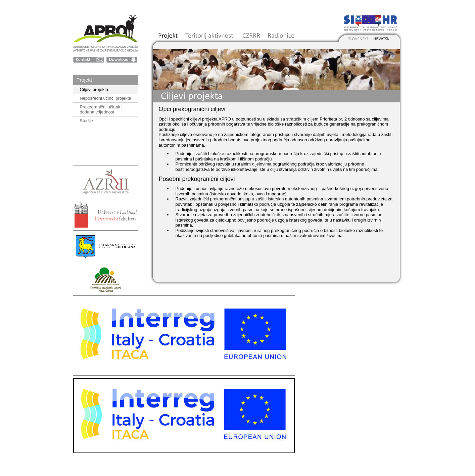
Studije (87, 121)
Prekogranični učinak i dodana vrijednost (101, 109)
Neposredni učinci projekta (106, 98)
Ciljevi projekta (94, 89)
